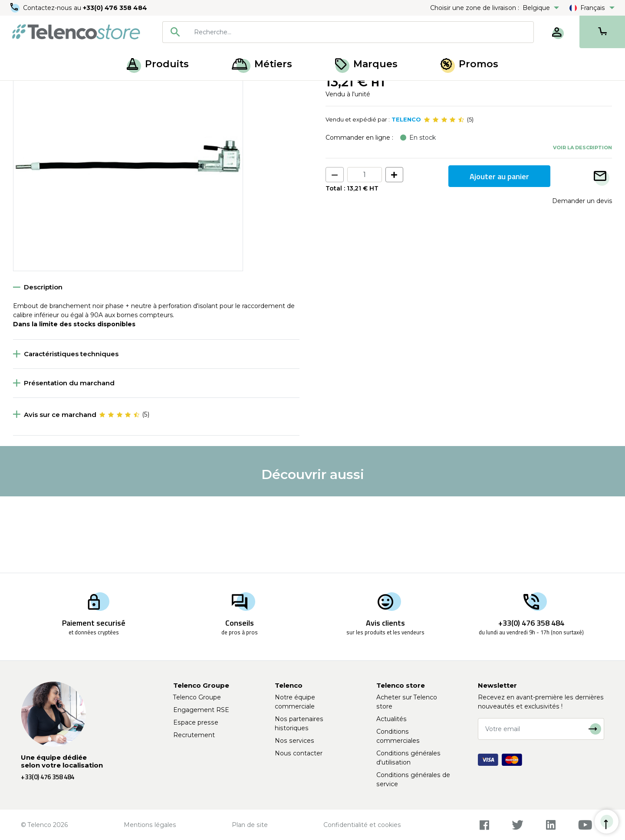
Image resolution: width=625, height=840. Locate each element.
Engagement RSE (201, 710)
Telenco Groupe (197, 697)
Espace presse (196, 722)
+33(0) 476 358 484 (115, 8)
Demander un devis (582, 277)
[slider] (444, 196)
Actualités (391, 719)
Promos (469, 64)
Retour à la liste (40, 109)
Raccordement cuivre (75, 90)
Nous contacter (299, 753)
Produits (158, 64)
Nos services (294, 741)
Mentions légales (150, 825)
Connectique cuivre (144, 90)
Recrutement (194, 735)
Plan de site (250, 825)
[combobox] (348, 32)
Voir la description (582, 223)
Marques (366, 64)
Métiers (262, 64)
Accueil (23, 90)
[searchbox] (361, 32)
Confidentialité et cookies (362, 825)
